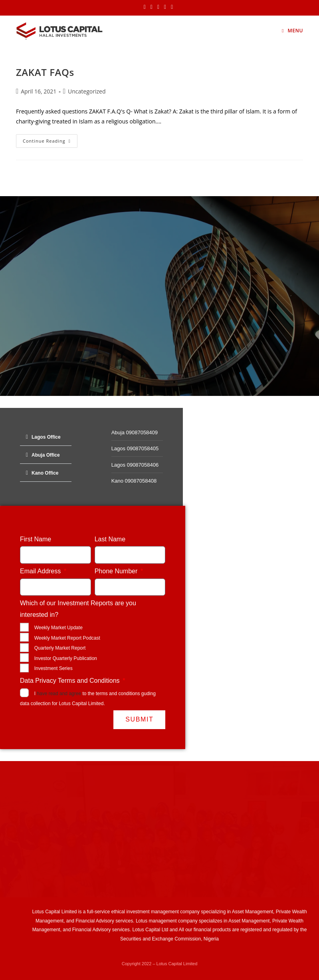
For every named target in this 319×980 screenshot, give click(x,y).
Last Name (110, 539)
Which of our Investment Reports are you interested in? (78, 609)
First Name (36, 539)
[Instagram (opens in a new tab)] (158, 7)
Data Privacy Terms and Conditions (71, 681)
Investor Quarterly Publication (66, 658)
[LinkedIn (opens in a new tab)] (165, 7)
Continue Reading (50, 139)
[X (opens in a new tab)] (146, 7)
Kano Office (45, 473)
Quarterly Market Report (60, 648)
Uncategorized (87, 91)
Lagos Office (46, 437)
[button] (46, 437)
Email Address (41, 571)
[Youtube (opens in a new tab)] (172, 7)
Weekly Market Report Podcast (67, 638)
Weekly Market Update (58, 628)
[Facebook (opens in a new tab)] (152, 7)
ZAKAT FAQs (45, 72)
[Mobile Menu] (292, 31)
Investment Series (53, 668)
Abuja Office (46, 455)
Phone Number (117, 571)
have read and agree (59, 694)
